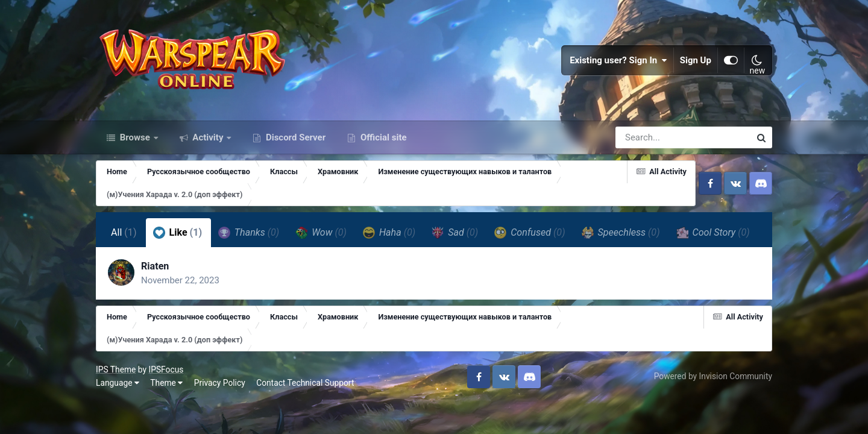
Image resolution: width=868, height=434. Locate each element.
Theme (166, 383)
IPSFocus (166, 370)
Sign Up (696, 60)
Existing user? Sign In (618, 60)
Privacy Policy (220, 383)
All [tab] (124, 232)
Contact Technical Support (305, 383)
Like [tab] (178, 233)
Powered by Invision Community (713, 376)
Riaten (155, 266)
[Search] (649, 137)
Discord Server (294, 137)
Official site (382, 137)
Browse (135, 137)
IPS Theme (116, 370)
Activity (208, 137)
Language (118, 383)
